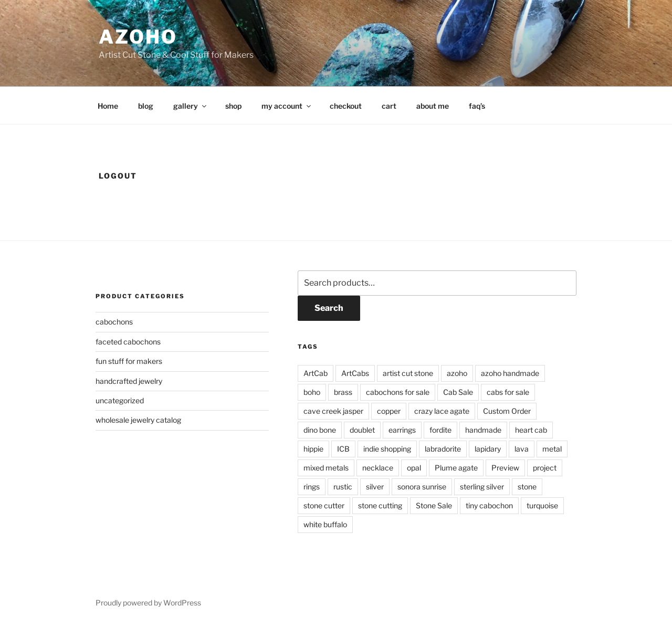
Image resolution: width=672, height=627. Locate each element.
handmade (483, 430)
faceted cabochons (128, 342)
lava (522, 449)
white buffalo (325, 524)
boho (312, 392)
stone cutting (380, 505)
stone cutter (324, 505)
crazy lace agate (442, 411)
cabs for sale (508, 392)
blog (146, 106)
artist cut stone (408, 373)
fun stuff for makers (129, 361)
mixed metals (326, 468)
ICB (343, 449)
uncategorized (120, 400)
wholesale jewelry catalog (138, 420)
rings (312, 487)
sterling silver (482, 487)
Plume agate (456, 468)
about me (433, 106)
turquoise (542, 505)
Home (108, 106)
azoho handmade (510, 373)
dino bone (320, 430)
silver (375, 487)
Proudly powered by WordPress (148, 603)
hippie (313, 449)
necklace (378, 468)
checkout (346, 106)
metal (552, 449)
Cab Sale (458, 392)
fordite (440, 430)
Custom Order (507, 411)
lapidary (488, 449)
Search (329, 308)
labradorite (443, 449)
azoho (138, 37)
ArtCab (316, 373)
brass (343, 392)
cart (389, 106)
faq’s (477, 106)
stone (527, 487)
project (545, 468)
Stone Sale (434, 505)
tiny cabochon (489, 505)
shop (233, 106)
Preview (505, 468)
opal (414, 468)
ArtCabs (355, 373)
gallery (191, 106)
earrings (402, 430)
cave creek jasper (333, 411)
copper (389, 411)
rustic (343, 487)
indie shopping (387, 449)
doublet (362, 430)
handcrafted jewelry (129, 381)
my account (287, 106)
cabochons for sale (398, 392)
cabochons (114, 322)
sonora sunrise (422, 487)
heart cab (531, 430)
